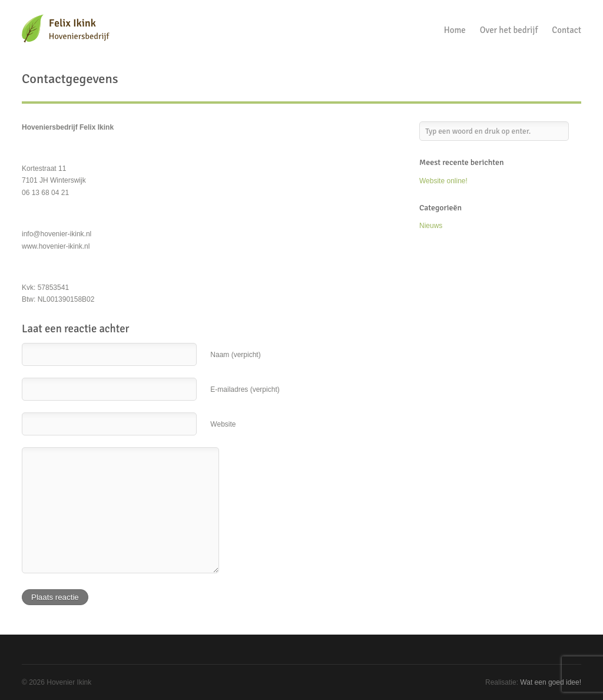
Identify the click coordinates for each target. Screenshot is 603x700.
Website (223, 424)
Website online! (443, 181)
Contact (566, 30)
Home (455, 30)
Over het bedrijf (509, 30)
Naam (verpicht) (235, 355)
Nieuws (431, 226)
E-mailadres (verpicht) (245, 389)
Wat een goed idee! (551, 682)
